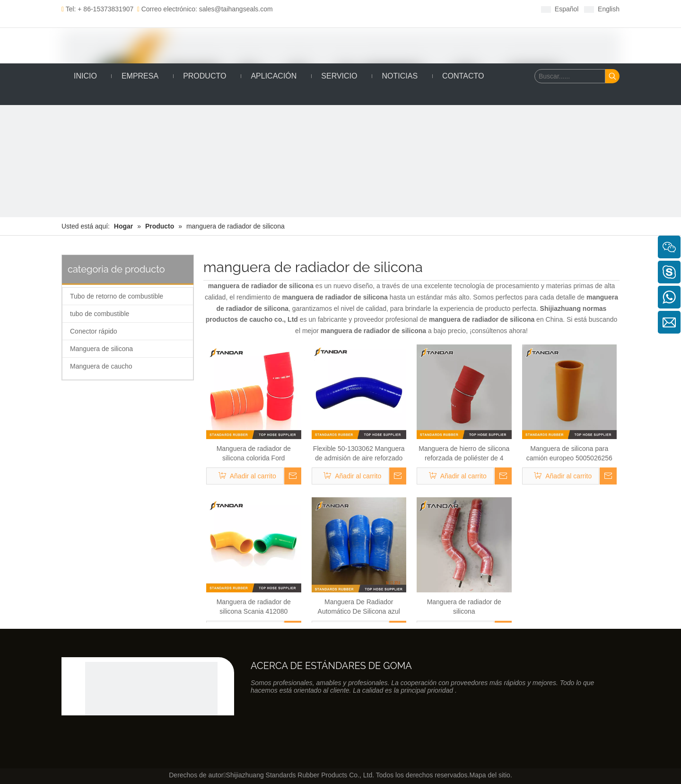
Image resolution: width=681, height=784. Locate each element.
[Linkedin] (357, 9)
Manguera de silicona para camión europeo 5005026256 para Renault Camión (569, 454)
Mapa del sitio (489, 775)
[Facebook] (342, 9)
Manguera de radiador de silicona (464, 607)
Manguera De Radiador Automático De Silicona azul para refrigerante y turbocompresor (359, 607)
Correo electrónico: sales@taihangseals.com (205, 9)
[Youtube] (386, 9)
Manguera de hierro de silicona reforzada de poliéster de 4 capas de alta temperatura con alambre (464, 454)
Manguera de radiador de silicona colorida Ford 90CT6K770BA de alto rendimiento (254, 454)
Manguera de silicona (101, 349)
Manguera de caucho (101, 366)
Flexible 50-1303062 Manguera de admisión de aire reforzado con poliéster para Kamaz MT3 (359, 454)
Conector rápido (94, 331)
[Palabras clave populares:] (612, 76)
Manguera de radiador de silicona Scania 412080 (254, 607)
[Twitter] (371, 9)
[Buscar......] (570, 76)
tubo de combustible (100, 314)
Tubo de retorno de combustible (117, 296)
